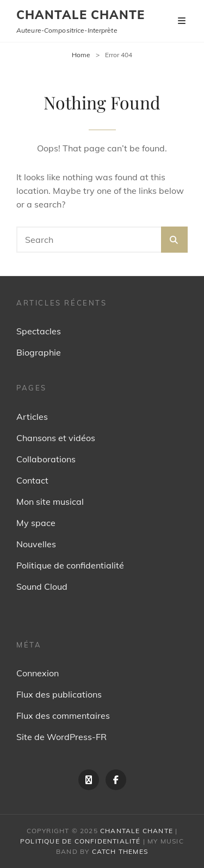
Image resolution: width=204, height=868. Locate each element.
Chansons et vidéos (56, 438)
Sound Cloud (42, 586)
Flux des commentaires (63, 716)
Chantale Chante (81, 15)
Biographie (39, 352)
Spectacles (39, 331)
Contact (32, 480)
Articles (32, 417)
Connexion (38, 673)
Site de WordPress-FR (61, 737)
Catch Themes (120, 851)
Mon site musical (50, 502)
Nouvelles (36, 544)
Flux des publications (59, 694)
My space (36, 523)
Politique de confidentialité (70, 565)
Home (81, 55)
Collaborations (46, 459)
